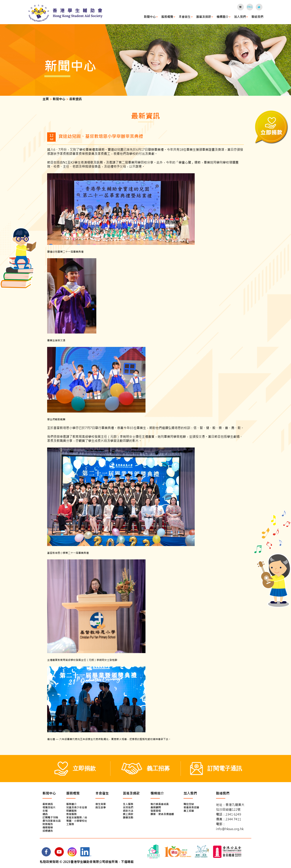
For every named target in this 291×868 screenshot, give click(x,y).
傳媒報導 (48, 827)
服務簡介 (71, 804)
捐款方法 (128, 811)
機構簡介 (223, 17)
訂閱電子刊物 (50, 817)
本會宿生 (185, 17)
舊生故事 (101, 807)
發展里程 (156, 811)
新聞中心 (150, 17)
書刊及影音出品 (52, 821)
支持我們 (128, 807)
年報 (45, 811)
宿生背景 (101, 804)
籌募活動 (128, 817)
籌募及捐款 (204, 17)
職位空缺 (189, 804)
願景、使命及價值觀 (162, 814)
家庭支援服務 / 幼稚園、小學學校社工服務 (77, 821)
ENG (250, 7)
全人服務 (128, 804)
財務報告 (48, 824)
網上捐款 (128, 814)
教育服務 (71, 814)
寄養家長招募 (191, 807)
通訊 (45, 814)
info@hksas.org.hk (230, 829)
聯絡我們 (257, 17)
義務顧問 (156, 807)
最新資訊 (48, 804)
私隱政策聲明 (49, 862)
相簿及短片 (49, 807)
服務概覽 (167, 17)
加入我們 (240, 17)
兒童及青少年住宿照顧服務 (77, 809)
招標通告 (48, 831)
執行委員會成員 (160, 804)
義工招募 (189, 811)
